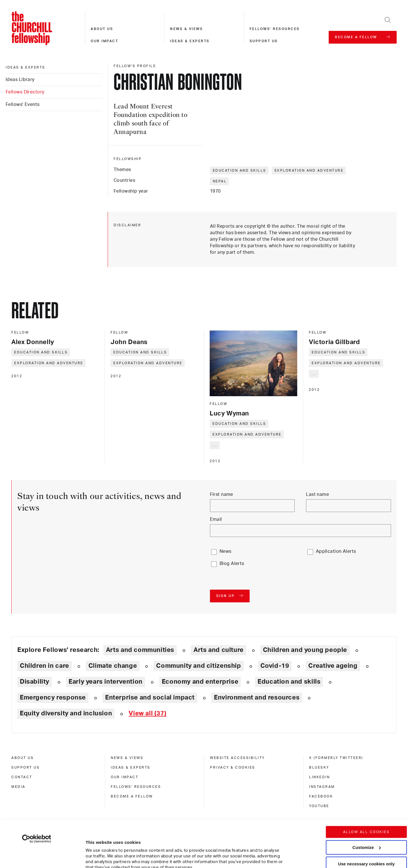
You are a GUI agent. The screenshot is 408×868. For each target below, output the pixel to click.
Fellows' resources (275, 29)
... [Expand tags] (215, 445)
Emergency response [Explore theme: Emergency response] (53, 698)
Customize (367, 800)
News (226, 551)
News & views (186, 29)
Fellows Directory (25, 92)
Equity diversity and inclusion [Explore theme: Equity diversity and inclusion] (66, 713)
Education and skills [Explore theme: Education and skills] (289, 682)
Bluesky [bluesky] (319, 767)
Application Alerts (336, 551)
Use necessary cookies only (366, 817)
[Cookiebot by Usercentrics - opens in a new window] (37, 792)
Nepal (220, 181)
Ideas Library (20, 80)
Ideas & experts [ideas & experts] (25, 67)
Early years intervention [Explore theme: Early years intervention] (106, 682)
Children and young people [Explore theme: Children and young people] (305, 650)
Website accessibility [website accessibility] (237, 758)
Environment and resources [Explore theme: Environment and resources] (257, 698)
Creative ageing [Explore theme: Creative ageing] (333, 666)
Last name (317, 494)
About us (102, 29)
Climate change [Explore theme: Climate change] (113, 666)
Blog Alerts (232, 564)
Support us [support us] (25, 767)
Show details (93, 847)
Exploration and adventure (309, 170)
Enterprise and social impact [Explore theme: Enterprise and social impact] (150, 698)
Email (216, 519)
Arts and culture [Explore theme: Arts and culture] (219, 650)
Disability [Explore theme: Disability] (35, 682)
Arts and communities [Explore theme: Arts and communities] (140, 650)
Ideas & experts (190, 41)
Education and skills (240, 170)
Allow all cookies (366, 785)
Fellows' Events (23, 104)
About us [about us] (23, 758)
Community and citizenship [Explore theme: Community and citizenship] (198, 666)
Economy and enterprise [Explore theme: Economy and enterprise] (200, 682)
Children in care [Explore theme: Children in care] (44, 666)
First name (222, 494)
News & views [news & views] (127, 758)
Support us (264, 41)
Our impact (104, 41)
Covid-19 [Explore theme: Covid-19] (275, 666)
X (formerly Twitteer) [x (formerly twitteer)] (336, 758)
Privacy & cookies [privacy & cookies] (233, 767)
